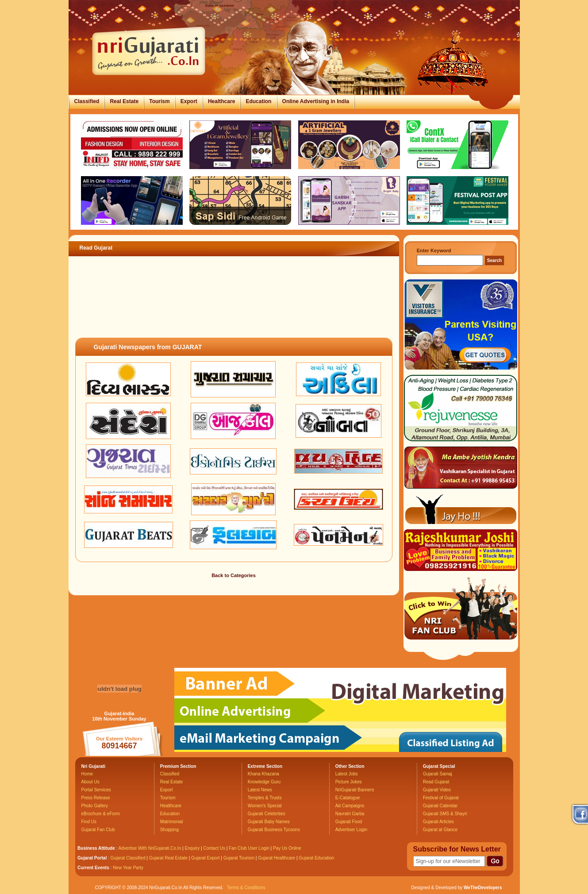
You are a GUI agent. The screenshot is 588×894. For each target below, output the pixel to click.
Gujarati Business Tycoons (274, 830)
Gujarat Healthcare (277, 858)
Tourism (159, 101)
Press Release (96, 798)
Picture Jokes (349, 782)
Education (258, 101)
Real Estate (124, 101)
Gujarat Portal (92, 858)
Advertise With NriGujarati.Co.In (150, 848)
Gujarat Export (205, 858)
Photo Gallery (95, 806)
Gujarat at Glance (440, 830)
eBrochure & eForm (101, 814)
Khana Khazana (263, 774)
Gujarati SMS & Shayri (445, 814)
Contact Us (214, 848)
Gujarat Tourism (239, 858)
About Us (90, 782)
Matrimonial (172, 822)
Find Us (89, 822)
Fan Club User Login (249, 848)
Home (87, 774)
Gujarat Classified (128, 858)
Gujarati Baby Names (269, 822)
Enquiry (193, 848)
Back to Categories (234, 575)
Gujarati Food (349, 822)
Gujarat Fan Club (98, 830)
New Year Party (128, 868)
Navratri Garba (350, 814)
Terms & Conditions (246, 888)
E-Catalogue (348, 798)
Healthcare (221, 101)
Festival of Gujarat (441, 798)
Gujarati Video (437, 790)
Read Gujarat (436, 782)
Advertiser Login (351, 830)
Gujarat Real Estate (168, 858)
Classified (87, 101)
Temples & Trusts (265, 798)
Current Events (93, 868)
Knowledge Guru (264, 782)
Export (189, 101)
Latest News (260, 790)
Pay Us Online (287, 848)
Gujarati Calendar (440, 806)
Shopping (169, 830)
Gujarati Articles (438, 822)
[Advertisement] (234, 307)
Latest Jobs (347, 774)
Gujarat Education (316, 858)
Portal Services (96, 790)
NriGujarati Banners (355, 790)
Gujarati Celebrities (267, 814)
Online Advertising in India (316, 101)
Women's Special (265, 806)
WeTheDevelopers (483, 888)
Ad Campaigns (350, 806)
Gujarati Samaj (438, 774)
